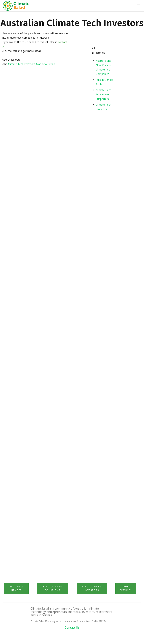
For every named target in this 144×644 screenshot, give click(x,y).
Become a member (16, 588)
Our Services (126, 588)
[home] (17, 6)
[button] (139, 6)
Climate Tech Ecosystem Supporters (104, 94)
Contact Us (72, 628)
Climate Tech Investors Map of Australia (32, 64)
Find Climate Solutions (53, 588)
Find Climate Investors (92, 588)
